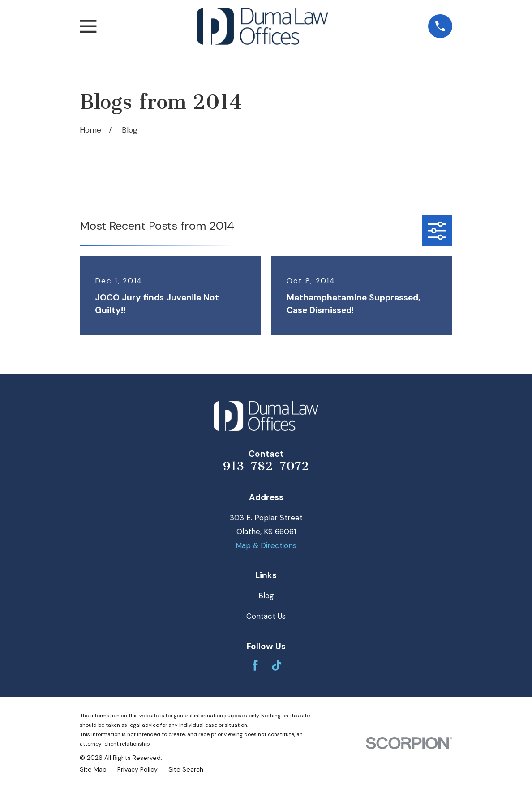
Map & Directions (266, 545)
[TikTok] (277, 665)
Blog (266, 596)
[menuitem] (93, 770)
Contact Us (266, 616)
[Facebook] (255, 665)
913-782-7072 (266, 466)
